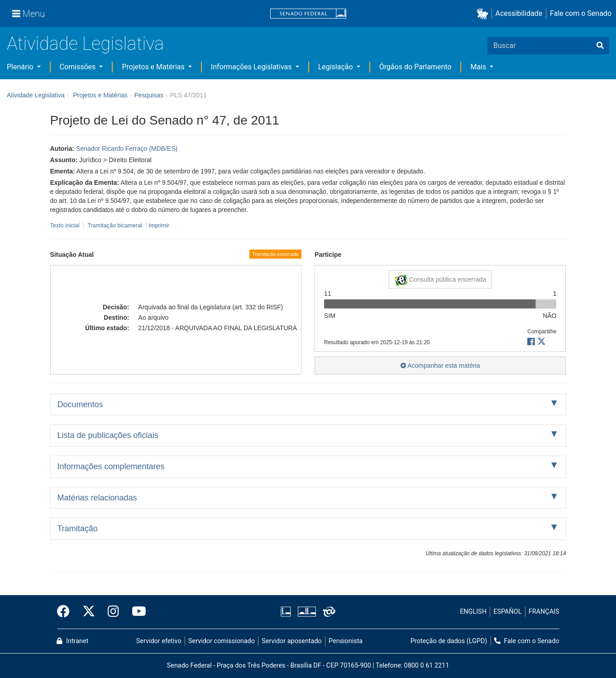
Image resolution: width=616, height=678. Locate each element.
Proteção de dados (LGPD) (449, 641)
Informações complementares (111, 466)
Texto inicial (66, 226)
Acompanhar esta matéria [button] (440, 365)
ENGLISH (473, 612)
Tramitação (78, 529)
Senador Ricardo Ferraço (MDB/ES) (127, 149)
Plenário (21, 67)
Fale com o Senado (581, 13)
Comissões (79, 67)
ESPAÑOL (507, 612)
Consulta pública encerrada (440, 280)
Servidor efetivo (159, 641)
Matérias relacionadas (97, 498)
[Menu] (29, 14)
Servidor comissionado (222, 641)
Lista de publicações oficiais (108, 435)
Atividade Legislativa (85, 44)
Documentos (80, 404)
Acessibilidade (519, 13)
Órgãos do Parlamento (415, 67)
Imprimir (159, 226)
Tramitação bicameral (115, 226)
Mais (479, 67)
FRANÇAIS (544, 612)
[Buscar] (600, 46)
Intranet (72, 641)
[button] (484, 14)
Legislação (337, 67)
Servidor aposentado (291, 641)
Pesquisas (149, 95)
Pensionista (346, 641)
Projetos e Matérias (154, 67)
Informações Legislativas (252, 67)
